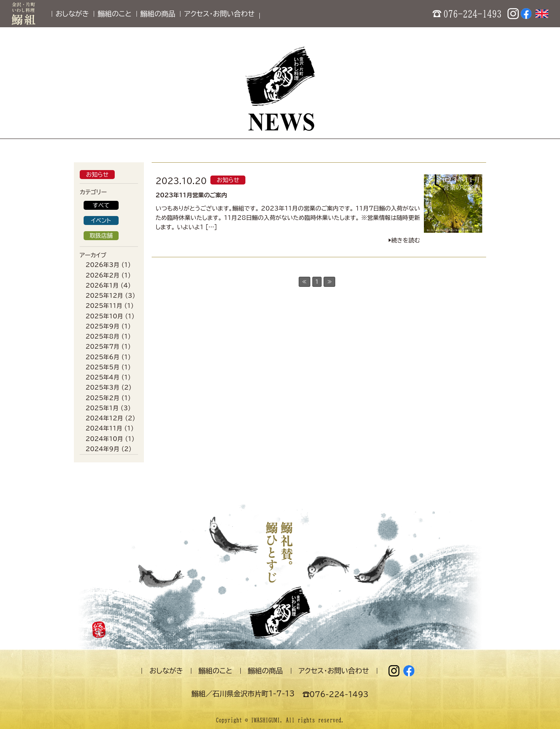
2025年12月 (104, 296)
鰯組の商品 (158, 14)
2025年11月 (104, 306)
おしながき (72, 14)
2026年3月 (102, 265)
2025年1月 (102, 408)
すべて (101, 205)
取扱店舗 (101, 236)
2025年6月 (102, 357)
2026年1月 (102, 285)
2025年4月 (102, 377)
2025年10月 (104, 316)
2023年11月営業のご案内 (191, 195)
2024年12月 (104, 418)
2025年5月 (102, 367)
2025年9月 (102, 326)
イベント (101, 220)
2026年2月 (102, 275)
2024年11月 (104, 428)
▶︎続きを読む (404, 240)
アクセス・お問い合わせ (219, 14)
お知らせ (97, 175)
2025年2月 (102, 398)
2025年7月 (102, 347)
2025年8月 (102, 336)
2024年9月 (102, 449)
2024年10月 (104, 439)
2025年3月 (102, 387)
